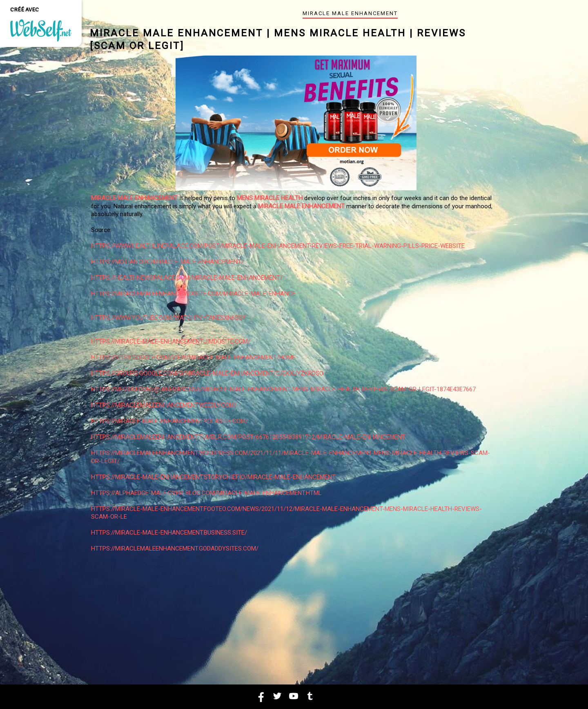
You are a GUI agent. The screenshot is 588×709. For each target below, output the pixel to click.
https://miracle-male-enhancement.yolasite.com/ (169, 421)
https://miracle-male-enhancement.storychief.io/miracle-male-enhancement (213, 477)
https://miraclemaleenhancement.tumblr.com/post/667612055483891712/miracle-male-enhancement (248, 437)
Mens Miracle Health (270, 198)
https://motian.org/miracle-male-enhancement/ (167, 262)
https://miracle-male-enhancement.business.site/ (169, 533)
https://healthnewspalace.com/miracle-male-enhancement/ (187, 278)
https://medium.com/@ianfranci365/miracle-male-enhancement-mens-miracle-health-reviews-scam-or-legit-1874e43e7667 (283, 389)
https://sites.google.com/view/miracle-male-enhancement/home (193, 357)
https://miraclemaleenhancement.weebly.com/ (164, 405)
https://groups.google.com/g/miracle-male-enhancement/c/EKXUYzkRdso (207, 373)
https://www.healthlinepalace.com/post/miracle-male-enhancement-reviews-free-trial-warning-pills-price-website (278, 246)
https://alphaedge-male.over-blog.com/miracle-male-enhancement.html (206, 493)
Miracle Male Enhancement (134, 198)
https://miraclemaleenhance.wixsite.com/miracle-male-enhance (193, 294)
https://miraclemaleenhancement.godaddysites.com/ (175, 548)
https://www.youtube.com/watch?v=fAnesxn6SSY (168, 318)
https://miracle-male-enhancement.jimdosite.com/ (171, 341)
